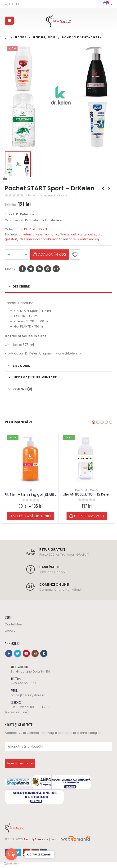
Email (56, 269)
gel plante (79, 234)
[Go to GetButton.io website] (11, 863)
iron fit (57, 239)
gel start (11, 239)
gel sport (95, 234)
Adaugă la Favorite (75, 255)
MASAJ (79, 490)
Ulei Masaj (91, 490)
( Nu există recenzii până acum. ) (51, 195)
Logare (10, 631)
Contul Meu (13, 624)
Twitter (31, 269)
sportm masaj (88, 239)
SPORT (42, 229)
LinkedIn (39, 269)
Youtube (26, 653)
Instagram (35, 653)
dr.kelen (25, 234)
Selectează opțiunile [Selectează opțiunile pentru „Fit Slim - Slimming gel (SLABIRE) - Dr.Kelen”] (32, 516)
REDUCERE (28, 229)
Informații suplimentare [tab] (35, 377)
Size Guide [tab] (21, 366)
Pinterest (48, 269)
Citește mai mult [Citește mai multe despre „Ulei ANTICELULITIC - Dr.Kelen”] (89, 516)
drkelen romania (45, 234)
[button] (94, 422)
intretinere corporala (35, 239)
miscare (69, 239)
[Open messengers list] (11, 854)
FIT (30, 490)
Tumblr (44, 653)
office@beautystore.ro (28, 695)
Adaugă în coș (52, 254)
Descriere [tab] (21, 286)
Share (10, 269)
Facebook (22, 269)
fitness (65, 234)
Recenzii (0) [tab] (22, 389)
